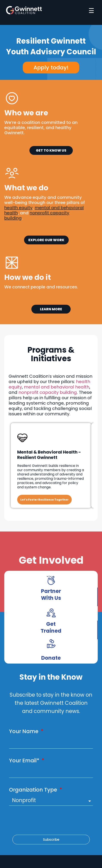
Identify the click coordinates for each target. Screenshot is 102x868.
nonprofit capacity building (48, 392)
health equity (18, 208)
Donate (51, 658)
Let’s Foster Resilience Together (44, 500)
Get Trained (51, 627)
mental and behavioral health (57, 387)
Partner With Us (51, 595)
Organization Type (34, 790)
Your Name (24, 731)
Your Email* (25, 761)
